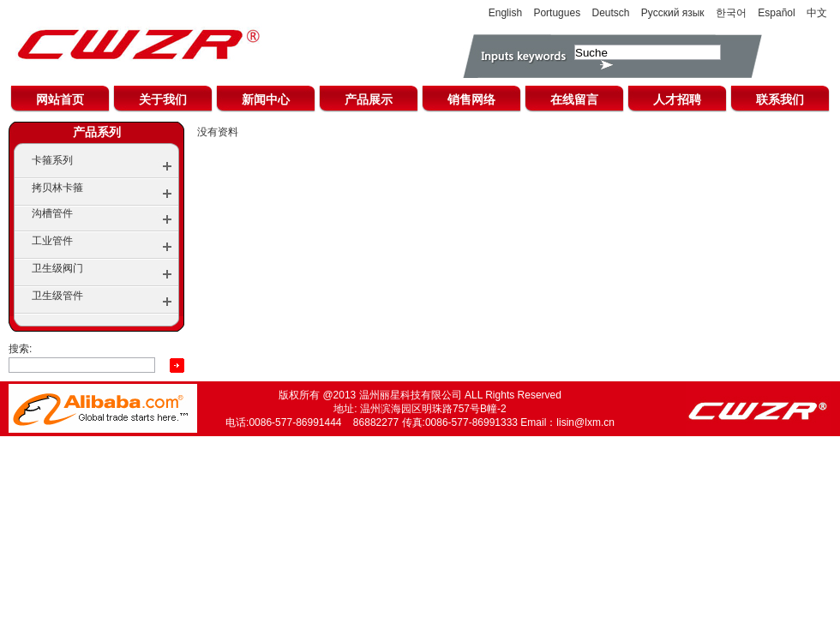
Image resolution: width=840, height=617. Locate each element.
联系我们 (780, 99)
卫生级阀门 (57, 268)
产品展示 (369, 99)
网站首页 (60, 99)
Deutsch (610, 13)
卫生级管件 (57, 296)
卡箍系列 (52, 160)
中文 (817, 13)
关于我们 (163, 99)
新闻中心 (266, 99)
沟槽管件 (52, 213)
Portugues (557, 13)
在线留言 (574, 99)
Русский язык (673, 13)
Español (776, 13)
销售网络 (471, 99)
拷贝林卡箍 (57, 188)
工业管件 (52, 241)
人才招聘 (677, 99)
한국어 (731, 13)
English (505, 13)
